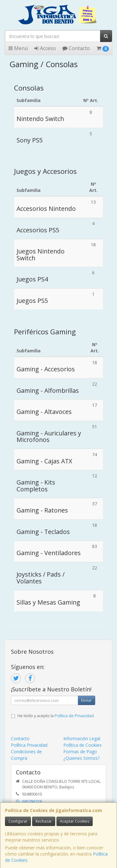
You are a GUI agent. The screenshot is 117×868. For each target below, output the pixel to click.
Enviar (86, 700)
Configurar (18, 821)
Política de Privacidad (74, 716)
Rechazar (44, 821)
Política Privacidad (29, 745)
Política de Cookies (83, 745)
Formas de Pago (80, 752)
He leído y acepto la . (56, 716)
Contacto (76, 48)
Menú (18, 48)
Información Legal (82, 738)
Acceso (45, 48)
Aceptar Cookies (75, 821)
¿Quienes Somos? (81, 758)
